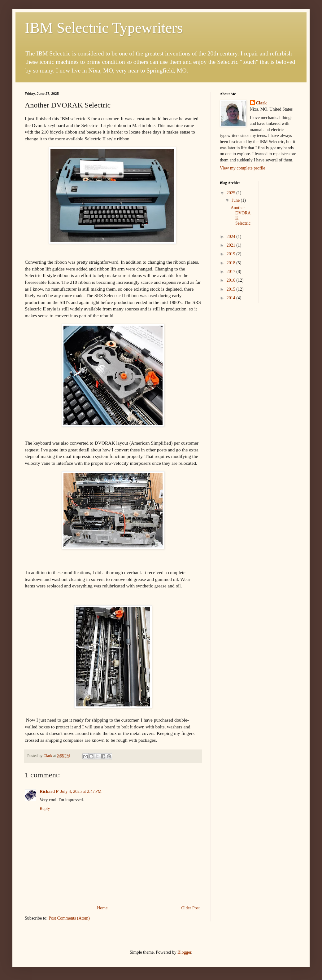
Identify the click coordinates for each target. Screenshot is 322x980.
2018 (232, 263)
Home (102, 908)
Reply (45, 809)
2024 (232, 237)
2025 (232, 193)
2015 (232, 289)
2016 (232, 280)
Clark (261, 103)
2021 (232, 245)
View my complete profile (243, 168)
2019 (232, 254)
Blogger (184, 952)
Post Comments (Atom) (69, 918)
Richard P (49, 791)
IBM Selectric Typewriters (104, 28)
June (236, 200)
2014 (232, 298)
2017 (232, 272)
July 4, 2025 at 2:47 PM (81, 791)
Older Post (191, 908)
